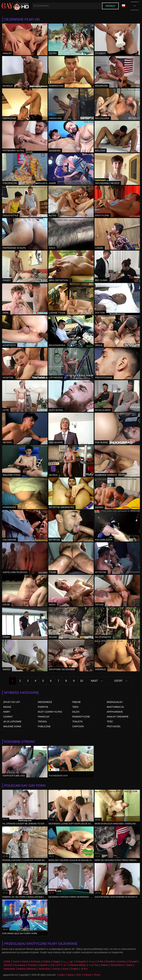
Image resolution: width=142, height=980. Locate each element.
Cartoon (78, 726)
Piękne (76, 702)
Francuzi (44, 717)
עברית (92, 961)
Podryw (43, 707)
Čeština (46, 961)
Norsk (65, 969)
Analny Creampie (118, 717)
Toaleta (77, 722)
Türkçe (129, 965)
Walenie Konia (12, 726)
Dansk (25, 961)
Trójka (42, 722)
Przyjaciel (114, 726)
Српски (56, 969)
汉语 (52, 965)
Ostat (118, 681)
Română (110, 961)
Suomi (16, 961)
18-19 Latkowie (12, 722)
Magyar (57, 961)
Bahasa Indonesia (27, 969)
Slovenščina (117, 965)
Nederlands (9, 969)
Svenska (121, 961)
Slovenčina (44, 969)
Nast (94, 681)
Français (32, 965)
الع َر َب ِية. (68, 961)
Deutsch (8, 965)
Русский (133, 961)
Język (124, 6)
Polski (100, 961)
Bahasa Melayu (78, 965)
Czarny (8, 717)
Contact (61, 975)
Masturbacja (115, 707)
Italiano (104, 965)
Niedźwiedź (45, 702)
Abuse (71, 975)
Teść (110, 722)
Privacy (88, 975)
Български (20, 965)
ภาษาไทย (94, 965)
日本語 (7, 961)
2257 (79, 975)
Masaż (7, 707)
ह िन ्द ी (63, 965)
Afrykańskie (115, 712)
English (75, 969)
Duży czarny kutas (50, 712)
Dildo (76, 712)
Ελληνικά (36, 961)
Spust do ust (12, 702)
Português (81, 961)
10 (81, 681)
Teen (75, 707)
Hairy (7, 712)
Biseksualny (115, 702)
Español (43, 965)
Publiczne (44, 726)
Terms (97, 975)
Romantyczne (81, 717)
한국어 (84, 969)
